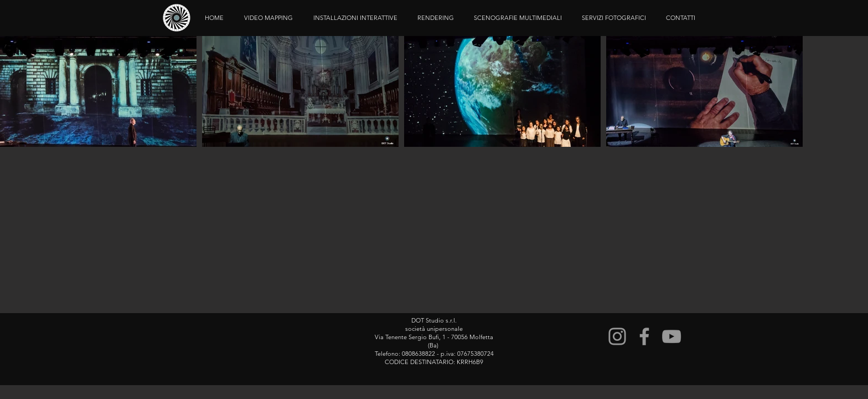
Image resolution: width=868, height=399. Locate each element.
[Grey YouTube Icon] (671, 336)
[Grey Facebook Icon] (644, 336)
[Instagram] (617, 336)
